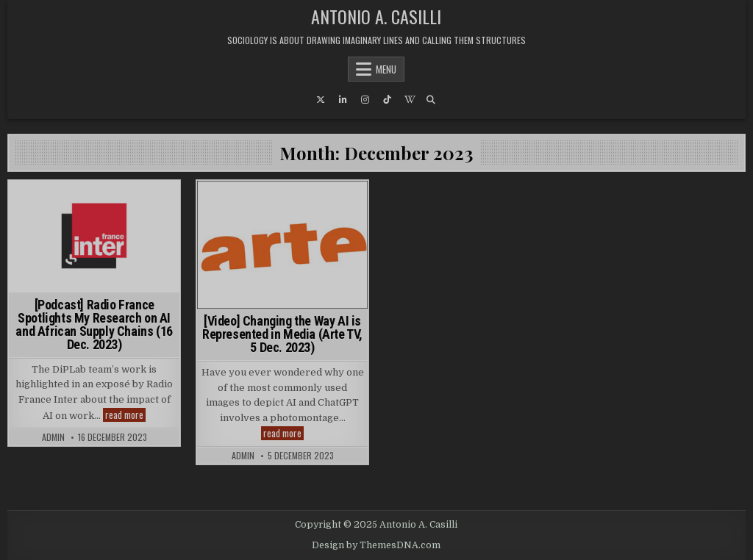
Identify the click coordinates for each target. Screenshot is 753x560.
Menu (386, 69)
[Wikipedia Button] (409, 100)
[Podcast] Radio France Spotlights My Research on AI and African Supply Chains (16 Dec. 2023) (94, 324)
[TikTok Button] (387, 100)
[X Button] (321, 100)
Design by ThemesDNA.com (376, 545)
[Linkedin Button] (343, 100)
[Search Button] (431, 100)
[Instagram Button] (365, 100)
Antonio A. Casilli (376, 16)
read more (125, 415)
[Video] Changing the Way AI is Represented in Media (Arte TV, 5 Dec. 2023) (282, 334)
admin (53, 437)
